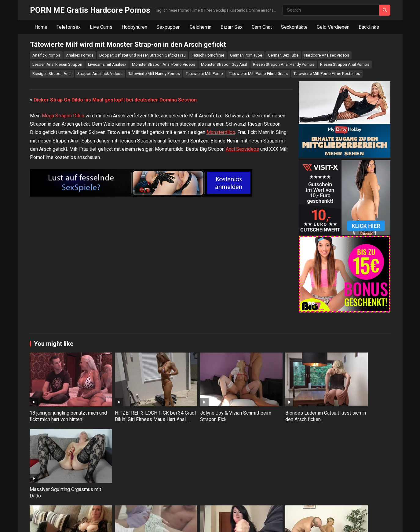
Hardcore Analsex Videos (327, 55)
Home (41, 27)
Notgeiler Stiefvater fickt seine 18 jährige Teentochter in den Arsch (281, 505)
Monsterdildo (221, 280)
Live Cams (101, 27)
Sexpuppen (168, 27)
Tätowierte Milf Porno (204, 74)
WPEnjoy (163, 523)
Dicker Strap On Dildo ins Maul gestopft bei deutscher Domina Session (115, 248)
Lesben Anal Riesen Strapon (57, 64)
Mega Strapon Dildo (63, 263)
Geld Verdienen (333, 27)
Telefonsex (69, 27)
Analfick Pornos (46, 55)
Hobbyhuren (134, 27)
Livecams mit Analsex (107, 64)
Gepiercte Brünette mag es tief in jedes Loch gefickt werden (354, 501)
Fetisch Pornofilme (208, 55)
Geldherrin (201, 27)
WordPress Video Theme (127, 523)
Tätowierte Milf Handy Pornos (154, 74)
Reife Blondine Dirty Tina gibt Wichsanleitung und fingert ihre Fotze (63, 505)
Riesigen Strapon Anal (52, 74)
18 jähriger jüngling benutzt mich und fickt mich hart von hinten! (64, 434)
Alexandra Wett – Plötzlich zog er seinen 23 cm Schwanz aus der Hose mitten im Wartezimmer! (208, 508)
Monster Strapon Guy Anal (224, 64)
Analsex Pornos (80, 55)
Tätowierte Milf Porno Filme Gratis (258, 74)
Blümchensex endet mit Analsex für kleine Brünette (137, 501)
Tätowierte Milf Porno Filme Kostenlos (327, 74)
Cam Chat (262, 27)
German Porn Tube (246, 55)
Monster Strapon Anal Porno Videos (164, 64)
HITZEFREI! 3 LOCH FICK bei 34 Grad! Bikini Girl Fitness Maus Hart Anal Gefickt (137, 437)
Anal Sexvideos (242, 297)
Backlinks (369, 27)
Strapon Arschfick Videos (100, 74)
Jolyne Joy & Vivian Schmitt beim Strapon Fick (205, 434)
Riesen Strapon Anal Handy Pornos (284, 64)
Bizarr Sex (232, 27)
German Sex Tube (283, 55)
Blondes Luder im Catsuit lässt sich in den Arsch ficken (281, 434)
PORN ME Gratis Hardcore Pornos (90, 10)
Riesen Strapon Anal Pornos (345, 64)
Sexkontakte (294, 27)
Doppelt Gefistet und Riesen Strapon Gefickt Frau (142, 55)
